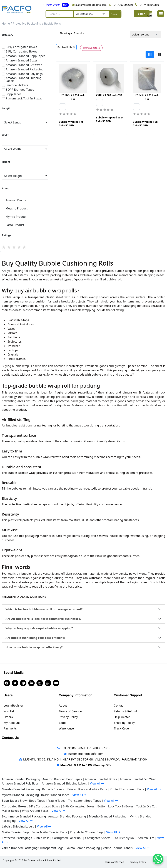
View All (97, 783)
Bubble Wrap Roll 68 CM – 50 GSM (145, 124)
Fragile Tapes (57, 801)
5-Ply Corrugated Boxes (79, 806)
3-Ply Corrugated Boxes (44, 806)
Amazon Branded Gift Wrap (138, 779)
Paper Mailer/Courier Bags (49, 832)
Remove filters (91, 48)
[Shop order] (145, 34)
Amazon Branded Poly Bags (20, 783)
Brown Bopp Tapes (32, 801)
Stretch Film (146, 838)
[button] (161, 14)
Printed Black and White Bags (87, 789)
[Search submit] (115, 14)
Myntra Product (16, 217)
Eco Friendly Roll (124, 838)
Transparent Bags (52, 848)
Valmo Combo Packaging (83, 848)
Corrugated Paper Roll (67, 838)
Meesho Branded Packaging (108, 816)
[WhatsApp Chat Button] (158, 859)
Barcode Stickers (53, 789)
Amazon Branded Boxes (101, 779)
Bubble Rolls (41, 838)
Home (6, 23)
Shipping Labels (23, 826)
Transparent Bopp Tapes (85, 801)
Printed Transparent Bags (127, 789)
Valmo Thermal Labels (118, 848)
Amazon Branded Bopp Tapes (62, 779)
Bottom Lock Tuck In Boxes (115, 806)
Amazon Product (17, 200)
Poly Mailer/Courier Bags (87, 832)
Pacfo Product (15, 225)
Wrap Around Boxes (35, 811)
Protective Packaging (27, 23)
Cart (150, 16)
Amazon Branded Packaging (67, 816)
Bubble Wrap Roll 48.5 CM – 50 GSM (109, 119)
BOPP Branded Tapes (55, 795)
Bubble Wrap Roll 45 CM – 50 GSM (71, 124)
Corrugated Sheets (98, 838)
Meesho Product (17, 208)
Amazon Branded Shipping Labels (64, 783)
